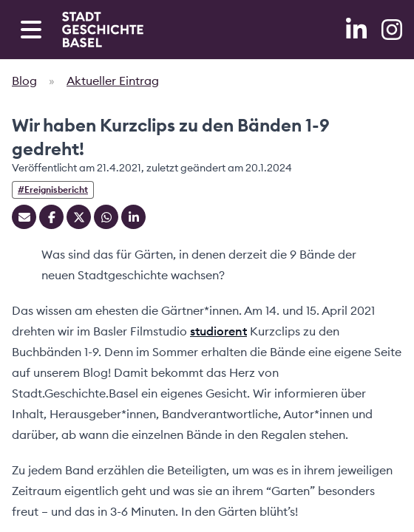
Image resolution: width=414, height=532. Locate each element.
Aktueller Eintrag (113, 81)
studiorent (218, 331)
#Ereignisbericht (53, 190)
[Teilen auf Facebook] (51, 217)
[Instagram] (392, 30)
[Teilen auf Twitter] (79, 217)
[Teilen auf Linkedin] (133, 217)
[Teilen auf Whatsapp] (106, 217)
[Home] (103, 30)
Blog (24, 81)
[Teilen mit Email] (24, 217)
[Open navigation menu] (31, 30)
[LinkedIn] (358, 30)
